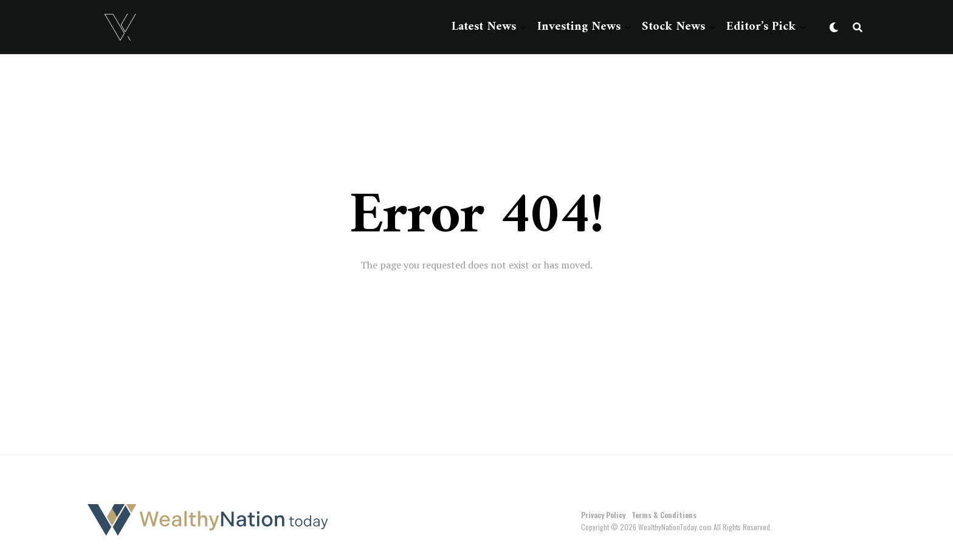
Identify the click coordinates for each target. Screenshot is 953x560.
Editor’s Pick (761, 27)
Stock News (673, 27)
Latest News (484, 27)
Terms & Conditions (664, 515)
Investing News (579, 27)
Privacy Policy (603, 515)
